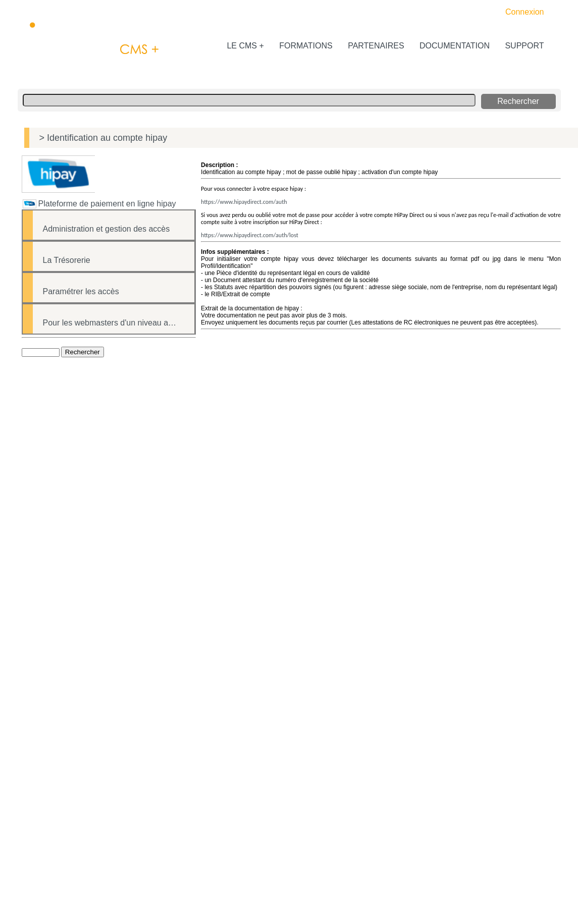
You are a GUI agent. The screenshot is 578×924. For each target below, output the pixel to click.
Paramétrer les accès (81, 291)
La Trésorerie (67, 260)
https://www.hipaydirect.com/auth (244, 202)
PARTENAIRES (375, 46)
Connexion (525, 12)
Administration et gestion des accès (107, 229)
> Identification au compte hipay (103, 138)
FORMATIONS (305, 46)
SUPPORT (523, 46)
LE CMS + (244, 46)
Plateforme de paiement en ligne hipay (107, 204)
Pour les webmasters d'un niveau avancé (116, 323)
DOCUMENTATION (454, 46)
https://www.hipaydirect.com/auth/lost (250, 235)
